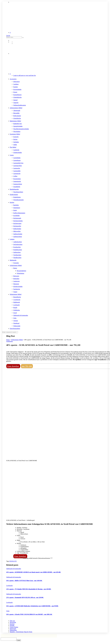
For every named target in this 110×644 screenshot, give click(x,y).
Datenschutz (13, 630)
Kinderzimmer (14, 195)
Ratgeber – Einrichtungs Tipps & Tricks (21, 632)
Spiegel (15, 100)
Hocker (15, 139)
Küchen (12, 202)
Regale (15, 308)
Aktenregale (17, 110)
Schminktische (17, 97)
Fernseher (16, 263)
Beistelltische (17, 297)
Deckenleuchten (18, 244)
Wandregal (16, 323)
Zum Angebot (13, 366)
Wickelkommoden (19, 200)
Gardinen (16, 84)
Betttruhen (16, 279)
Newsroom (13, 622)
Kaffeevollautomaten (19, 213)
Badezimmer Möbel (15, 121)
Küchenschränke (18, 221)
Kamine (16, 87)
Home (8, 340)
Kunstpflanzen (17, 95)
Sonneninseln (17, 181)
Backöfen (16, 205)
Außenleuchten (18, 242)
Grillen (15, 176)
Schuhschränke (18, 153)
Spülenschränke (18, 234)
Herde (15, 210)
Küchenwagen (17, 223)
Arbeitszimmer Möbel (16, 108)
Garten (12, 155)
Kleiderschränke (18, 286)
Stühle (15, 145)
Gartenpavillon (18, 166)
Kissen (15, 92)
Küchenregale (17, 218)
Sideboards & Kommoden (21, 315)
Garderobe (16, 150)
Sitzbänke (16, 142)
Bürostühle (16, 113)
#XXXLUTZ (13, 561)
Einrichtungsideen (15, 329)
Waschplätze (17, 131)
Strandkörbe (17, 187)
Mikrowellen (17, 231)
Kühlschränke (17, 229)
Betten (15, 268)
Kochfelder (17, 216)
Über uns (12, 621)
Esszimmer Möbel (15, 134)
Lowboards (17, 305)
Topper (15, 292)
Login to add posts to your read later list (25, 75)
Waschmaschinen (18, 192)
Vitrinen (16, 321)
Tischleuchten (17, 255)
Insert (20, 641)
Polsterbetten (21, 273)
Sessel (15, 313)
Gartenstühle (17, 171)
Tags (8, 561)
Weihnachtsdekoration (20, 105)
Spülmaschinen (18, 237)
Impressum (13, 629)
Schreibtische (17, 118)
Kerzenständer (17, 89)
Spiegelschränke (18, 126)
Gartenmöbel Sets (18, 163)
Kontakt (12, 625)
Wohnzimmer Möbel (16, 294)
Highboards (17, 302)
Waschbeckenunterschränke (21, 129)
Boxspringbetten (22, 271)
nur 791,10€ (27, 366)
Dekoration (17, 82)
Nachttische (17, 289)
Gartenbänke (17, 158)
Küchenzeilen (17, 226)
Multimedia (13, 260)
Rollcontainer (17, 116)
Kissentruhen (17, 179)
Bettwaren (16, 276)
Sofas (15, 318)
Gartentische (17, 174)
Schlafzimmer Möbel (16, 265)
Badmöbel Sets (18, 124)
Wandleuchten (17, 258)
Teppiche (16, 103)
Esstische (16, 137)
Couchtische (17, 300)
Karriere (12, 624)
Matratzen (16, 284)
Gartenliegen (17, 160)
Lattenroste (17, 281)
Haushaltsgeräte (14, 189)
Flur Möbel (13, 147)
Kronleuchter (17, 247)
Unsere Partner (14, 627)
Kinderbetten (17, 197)
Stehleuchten (17, 252)
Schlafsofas (17, 310)
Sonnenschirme (18, 184)
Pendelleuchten (18, 250)
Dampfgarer (17, 208)
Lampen (12, 239)
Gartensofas (17, 168)
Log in (8, 36)
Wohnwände (17, 326)
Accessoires (13, 79)
